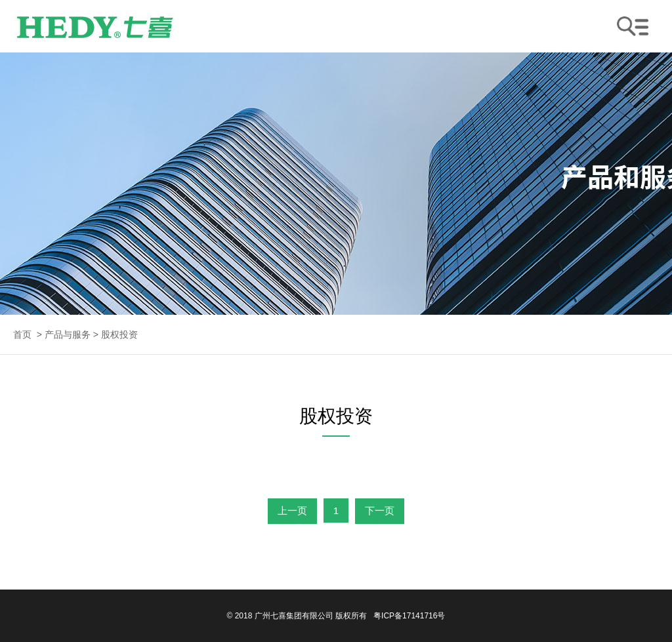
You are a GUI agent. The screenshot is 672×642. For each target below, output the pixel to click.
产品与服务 (68, 334)
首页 (22, 334)
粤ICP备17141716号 (409, 616)
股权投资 (119, 334)
